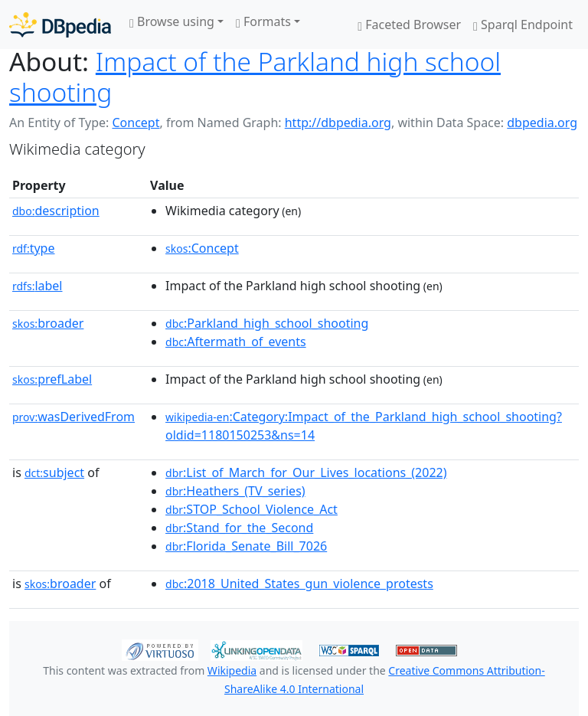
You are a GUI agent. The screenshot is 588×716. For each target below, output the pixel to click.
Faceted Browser (409, 25)
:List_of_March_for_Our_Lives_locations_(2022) (306, 472)
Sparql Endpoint (523, 25)
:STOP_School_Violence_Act (252, 509)
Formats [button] (263, 21)
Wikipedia (232, 670)
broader (48, 323)
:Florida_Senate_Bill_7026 (246, 546)
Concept (136, 123)
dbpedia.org (542, 123)
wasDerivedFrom (73, 417)
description (56, 211)
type (34, 248)
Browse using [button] (172, 21)
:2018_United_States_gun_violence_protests (299, 584)
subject (54, 472)
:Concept (202, 248)
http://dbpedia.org (338, 123)
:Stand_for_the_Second (239, 528)
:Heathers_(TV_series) (235, 491)
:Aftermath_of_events (236, 342)
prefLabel (52, 379)
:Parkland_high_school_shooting (267, 323)
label (38, 286)
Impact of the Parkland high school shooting (255, 77)
